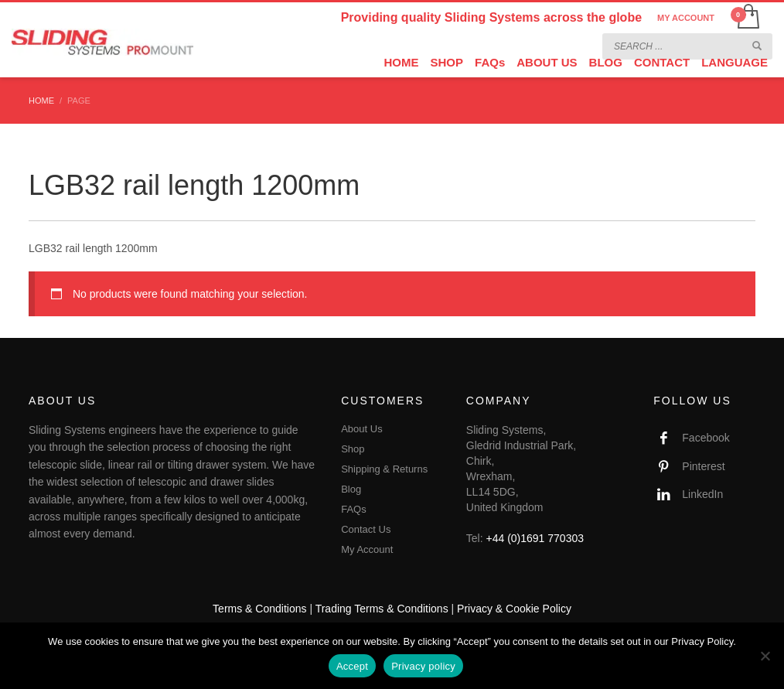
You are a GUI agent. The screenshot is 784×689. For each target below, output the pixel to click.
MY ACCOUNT (686, 18)
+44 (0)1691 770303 (535, 538)
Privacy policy (423, 666)
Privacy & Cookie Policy (514, 609)
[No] (765, 656)
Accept (352, 666)
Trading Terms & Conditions (382, 609)
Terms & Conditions (259, 609)
